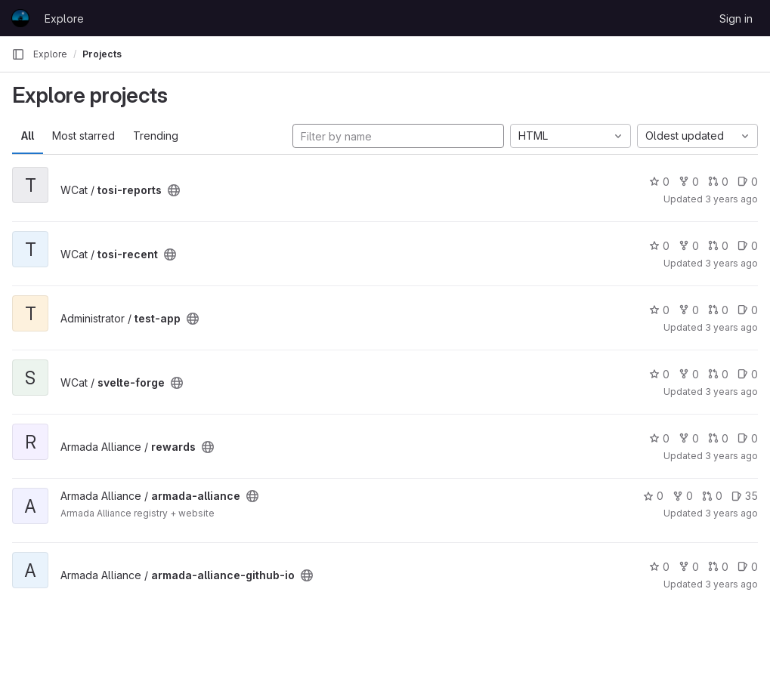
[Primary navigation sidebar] (18, 54)
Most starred (83, 136)
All (28, 136)
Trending (156, 136)
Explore (64, 19)
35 (745, 496)
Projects (102, 54)
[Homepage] (20, 18)
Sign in (736, 19)
